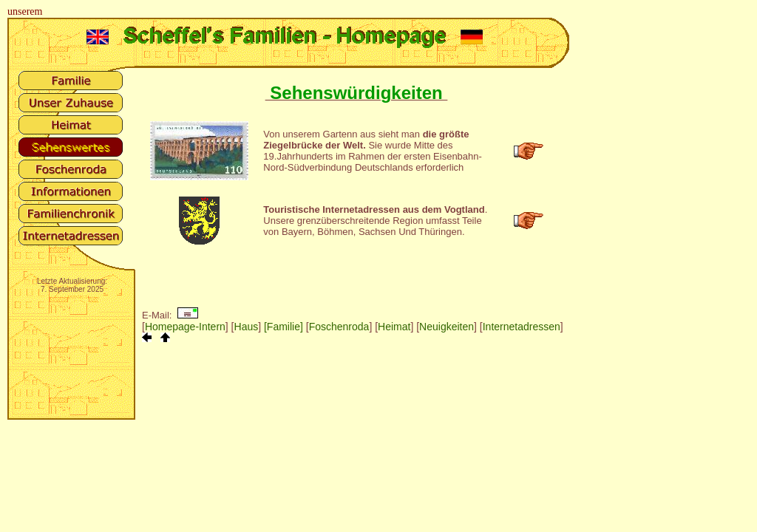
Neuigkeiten (447, 327)
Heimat (394, 327)
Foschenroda (339, 327)
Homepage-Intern (185, 327)
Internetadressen (522, 327)
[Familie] (284, 327)
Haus (247, 327)
